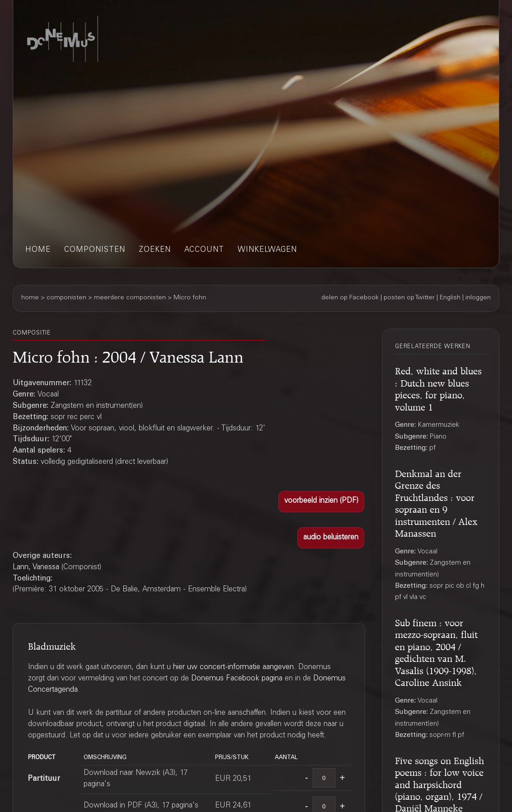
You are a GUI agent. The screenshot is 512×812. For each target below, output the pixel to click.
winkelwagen (267, 250)
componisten (95, 250)
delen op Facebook (350, 298)
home (38, 250)
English (450, 298)
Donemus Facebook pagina (237, 679)
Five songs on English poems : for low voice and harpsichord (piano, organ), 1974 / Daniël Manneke (439, 783)
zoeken (155, 250)
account (204, 250)
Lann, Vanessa (36, 568)
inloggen (478, 298)
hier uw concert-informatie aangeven (233, 668)
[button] (322, 502)
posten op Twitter (409, 298)
